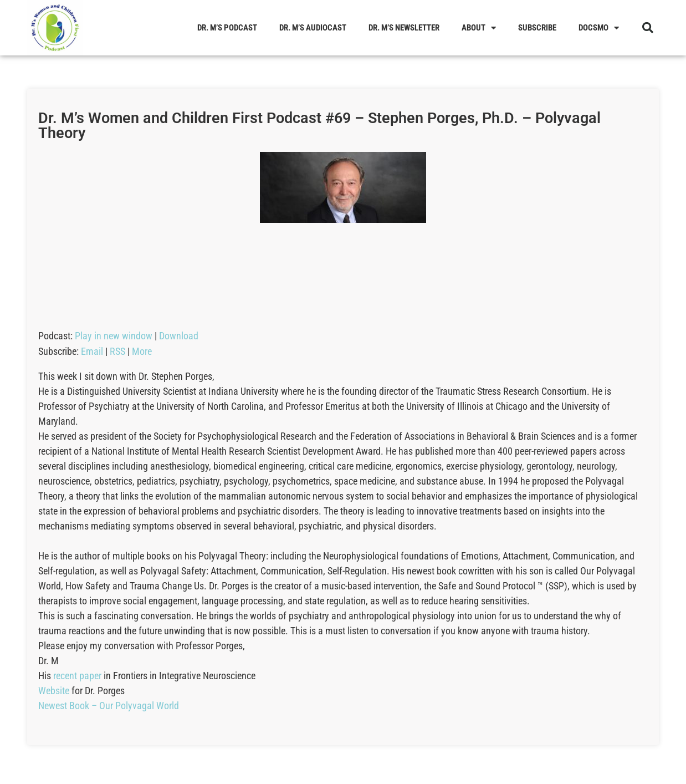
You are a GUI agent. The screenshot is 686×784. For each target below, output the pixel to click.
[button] (648, 28)
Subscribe (537, 28)
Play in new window (114, 336)
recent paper (77, 676)
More (142, 351)
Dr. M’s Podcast (227, 28)
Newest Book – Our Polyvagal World (109, 706)
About (479, 28)
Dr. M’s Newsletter (404, 28)
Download (179, 336)
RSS (117, 351)
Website (54, 691)
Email (92, 351)
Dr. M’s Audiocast (313, 28)
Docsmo (599, 28)
